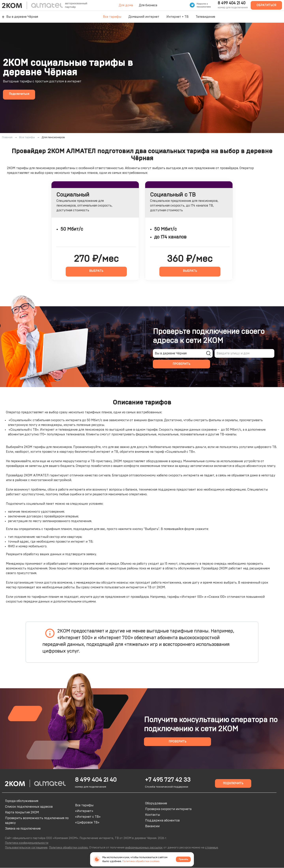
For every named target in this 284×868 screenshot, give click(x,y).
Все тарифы (112, 17)
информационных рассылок (144, 848)
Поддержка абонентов (162, 821)
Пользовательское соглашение (26, 848)
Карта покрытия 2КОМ (22, 812)
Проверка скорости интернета (168, 809)
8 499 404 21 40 (232, 3)
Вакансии (152, 826)
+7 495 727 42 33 (168, 780)
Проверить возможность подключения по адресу (37, 821)
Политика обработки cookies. (69, 848)
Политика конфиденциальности (27, 843)
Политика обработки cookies (141, 861)
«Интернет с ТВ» (88, 817)
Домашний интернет (144, 17)
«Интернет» (84, 811)
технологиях (204, 7)
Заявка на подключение (23, 829)
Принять (183, 859)
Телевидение (205, 17)
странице (212, 848)
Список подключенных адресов (29, 807)
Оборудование (156, 803)
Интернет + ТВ (177, 17)
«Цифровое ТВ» (87, 822)
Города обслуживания (22, 801)
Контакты (153, 815)
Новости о (202, 4)
